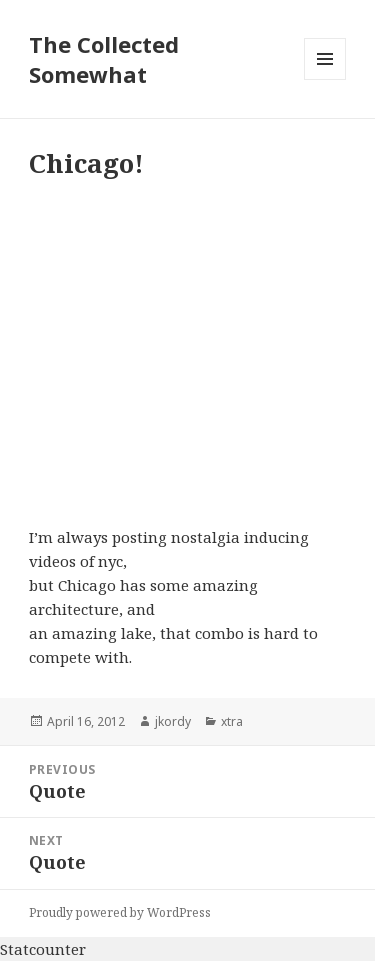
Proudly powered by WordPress (120, 912)
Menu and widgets (325, 79)
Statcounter (43, 949)
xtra (232, 721)
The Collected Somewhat (104, 59)
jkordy (173, 721)
